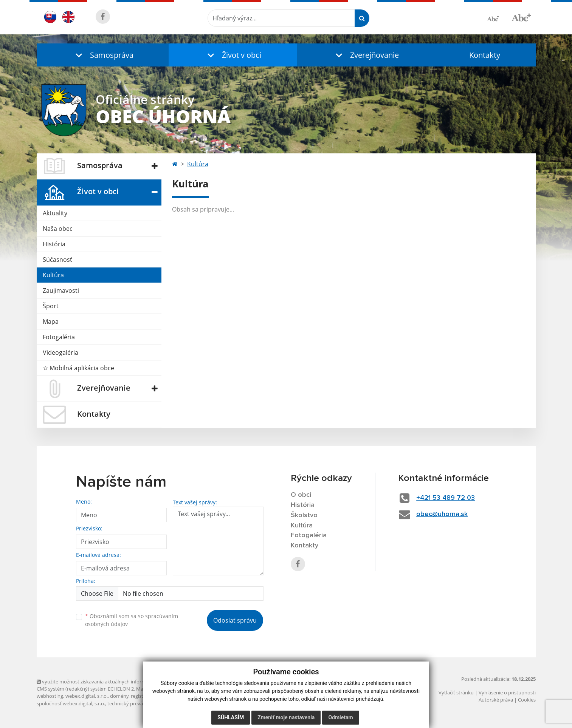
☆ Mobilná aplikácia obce (78, 368)
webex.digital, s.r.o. (87, 696)
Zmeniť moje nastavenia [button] (286, 717)
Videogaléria (60, 352)
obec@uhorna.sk (442, 514)
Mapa (51, 321)
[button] (103, 55)
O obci (301, 495)
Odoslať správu (235, 620)
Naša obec (58, 229)
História (54, 244)
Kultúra (53, 275)
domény (119, 696)
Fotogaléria (59, 337)
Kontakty (485, 55)
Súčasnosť (57, 260)
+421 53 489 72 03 (446, 498)
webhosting (50, 696)
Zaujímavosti (61, 291)
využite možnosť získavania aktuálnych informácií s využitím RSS (112, 682)
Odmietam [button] (340, 717)
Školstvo (304, 515)
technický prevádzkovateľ (136, 703)
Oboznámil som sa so (132, 620)
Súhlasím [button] (231, 717)
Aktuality (55, 213)
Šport (51, 306)
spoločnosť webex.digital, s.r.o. (71, 703)
